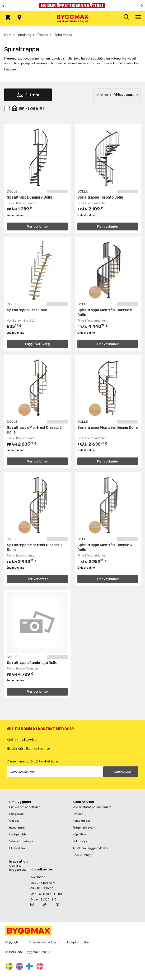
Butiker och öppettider (24, 807)
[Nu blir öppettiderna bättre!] (72, 6)
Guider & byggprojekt (18, 868)
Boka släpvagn (83, 841)
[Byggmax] (73, 19)
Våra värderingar (21, 841)
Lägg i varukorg (38, 344)
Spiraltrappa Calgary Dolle (30, 197)
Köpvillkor (79, 834)
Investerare (17, 828)
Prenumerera (121, 772)
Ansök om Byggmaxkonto (90, 848)
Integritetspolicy (78, 942)
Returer (78, 814)
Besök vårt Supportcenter (28, 748)
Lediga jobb (18, 834)
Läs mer (10, 69)
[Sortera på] (117, 95)
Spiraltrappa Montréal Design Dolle (107, 428)
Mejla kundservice (22, 740)
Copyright (12, 942)
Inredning (24, 35)
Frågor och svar (83, 828)
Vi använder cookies (43, 942)
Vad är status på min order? (92, 807)
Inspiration (18, 861)
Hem (8, 35)
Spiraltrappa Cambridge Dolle (32, 663)
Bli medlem (17, 848)
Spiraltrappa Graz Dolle (27, 310)
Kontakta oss (81, 821)
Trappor (43, 35)
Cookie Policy (82, 855)
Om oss (14, 821)
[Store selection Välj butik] (19, 17)
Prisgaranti (17, 814)
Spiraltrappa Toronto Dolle (100, 197)
